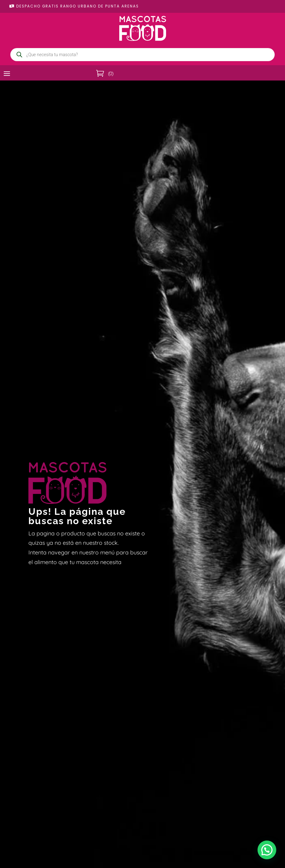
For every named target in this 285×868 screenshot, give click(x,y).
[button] (267, 850)
